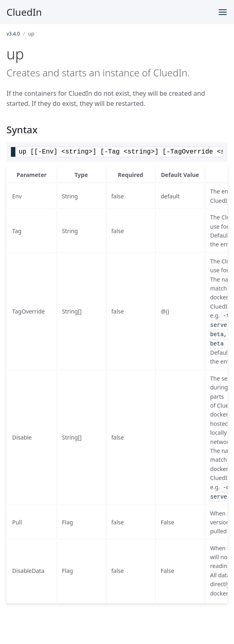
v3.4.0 (13, 34)
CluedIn (24, 12)
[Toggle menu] (223, 12)
